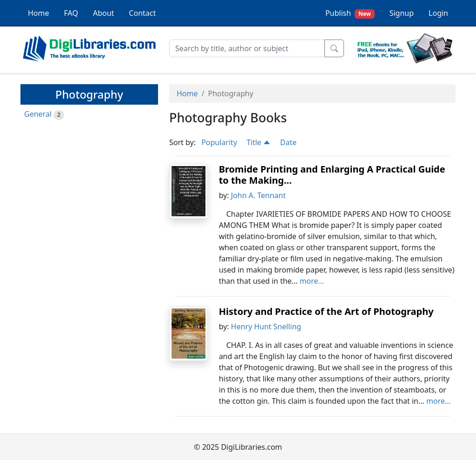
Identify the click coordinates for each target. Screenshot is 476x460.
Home (39, 13)
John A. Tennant (258, 195)
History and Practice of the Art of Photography (326, 311)
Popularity (219, 142)
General (38, 114)
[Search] (247, 48)
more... (312, 281)
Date (288, 142)
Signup (402, 13)
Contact (142, 13)
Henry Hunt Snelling (266, 327)
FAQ (71, 13)
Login (438, 13)
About (103, 13)
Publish (350, 13)
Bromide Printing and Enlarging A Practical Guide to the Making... (332, 175)
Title (258, 142)
